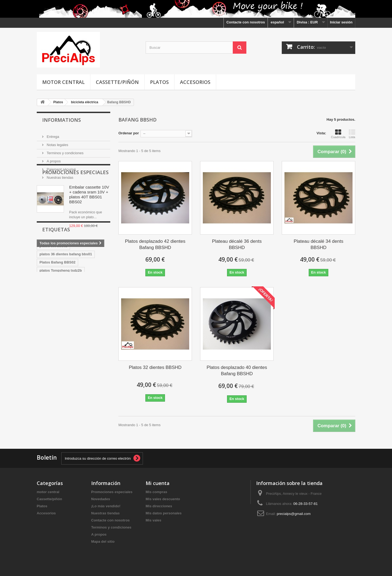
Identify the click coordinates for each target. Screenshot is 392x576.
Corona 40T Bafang (56, 344)
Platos (159, 82)
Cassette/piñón (117, 82)
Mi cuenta (158, 483)
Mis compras (156, 492)
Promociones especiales (75, 196)
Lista (352, 134)
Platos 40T (94, 352)
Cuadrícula (338, 134)
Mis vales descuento (163, 499)
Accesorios (195, 82)
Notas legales (57, 143)
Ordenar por (129, 133)
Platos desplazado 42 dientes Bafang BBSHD (155, 244)
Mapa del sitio (103, 542)
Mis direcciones (159, 506)
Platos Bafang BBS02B (59, 361)
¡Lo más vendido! (106, 506)
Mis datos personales (164, 513)
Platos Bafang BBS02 (57, 320)
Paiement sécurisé (61, 167)
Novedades (101, 499)
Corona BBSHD (91, 344)
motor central (63, 82)
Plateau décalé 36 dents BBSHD (237, 244)
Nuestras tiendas (59, 175)
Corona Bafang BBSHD (59, 352)
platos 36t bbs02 (53, 303)
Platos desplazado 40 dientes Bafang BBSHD (237, 371)
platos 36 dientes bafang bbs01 (66, 312)
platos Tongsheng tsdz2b (61, 328)
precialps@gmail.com (294, 514)
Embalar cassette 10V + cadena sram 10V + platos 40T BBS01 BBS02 (89, 218)
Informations (62, 120)
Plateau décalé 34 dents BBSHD (318, 244)
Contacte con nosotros (246, 22)
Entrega (52, 134)
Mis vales (154, 520)
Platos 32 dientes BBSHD (155, 367)
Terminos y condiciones (65, 151)
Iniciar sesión (341, 22)
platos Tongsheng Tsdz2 (60, 336)
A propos (53, 159)
